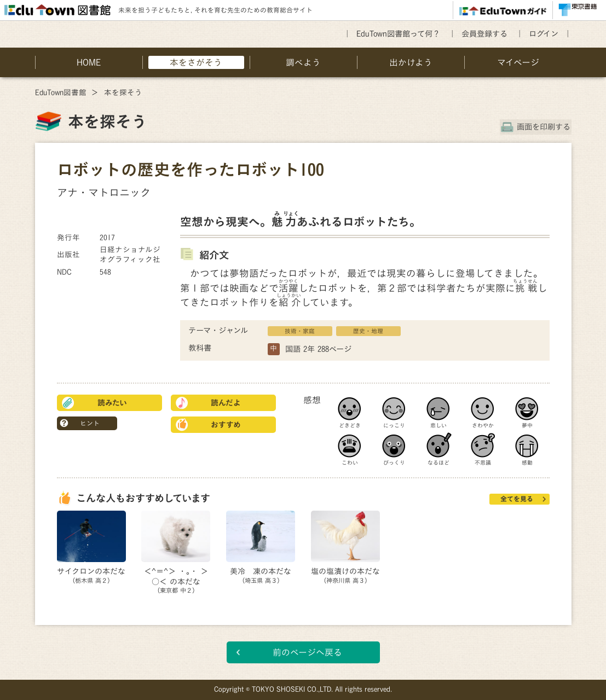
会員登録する (484, 34)
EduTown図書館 (61, 92)
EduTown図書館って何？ (398, 34)
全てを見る (517, 499)
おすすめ (226, 425)
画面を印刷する (545, 127)
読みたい (112, 403)
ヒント (90, 423)
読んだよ (226, 403)
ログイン (544, 34)
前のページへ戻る (307, 652)
